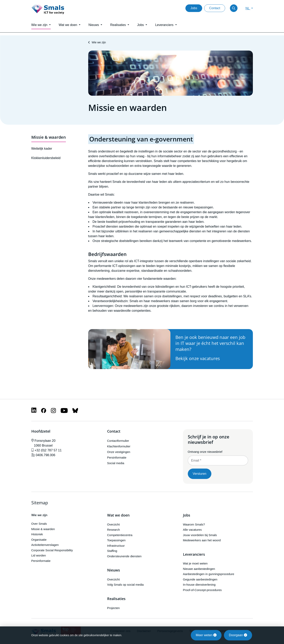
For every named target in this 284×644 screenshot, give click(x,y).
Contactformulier (118, 441)
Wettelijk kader (42, 149)
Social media (116, 463)
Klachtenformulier (119, 446)
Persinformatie (117, 457)
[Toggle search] (234, 8)
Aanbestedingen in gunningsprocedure (209, 574)
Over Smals (39, 524)
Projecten (113, 608)
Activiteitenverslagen (45, 545)
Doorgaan (238, 635)
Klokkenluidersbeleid (46, 158)
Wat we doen (118, 515)
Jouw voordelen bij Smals (200, 535)
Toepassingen (116, 540)
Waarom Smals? (194, 524)
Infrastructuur (116, 546)
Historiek (37, 534)
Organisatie (39, 540)
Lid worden (39, 555)
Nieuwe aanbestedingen (199, 569)
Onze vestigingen (119, 452)
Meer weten (206, 635)
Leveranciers (194, 554)
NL (248, 8)
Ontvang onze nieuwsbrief (205, 452)
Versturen (200, 474)
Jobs (194, 8)
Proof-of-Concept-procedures (202, 590)
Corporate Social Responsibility (52, 550)
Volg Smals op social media (125, 585)
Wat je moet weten (195, 563)
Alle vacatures (192, 530)
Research (114, 530)
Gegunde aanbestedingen (200, 579)
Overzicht (113, 524)
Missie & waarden (49, 137)
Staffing (112, 551)
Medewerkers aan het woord (202, 540)
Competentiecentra (120, 535)
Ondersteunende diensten (124, 556)
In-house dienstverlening (199, 585)
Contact (215, 8)
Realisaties (116, 599)
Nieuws (114, 570)
